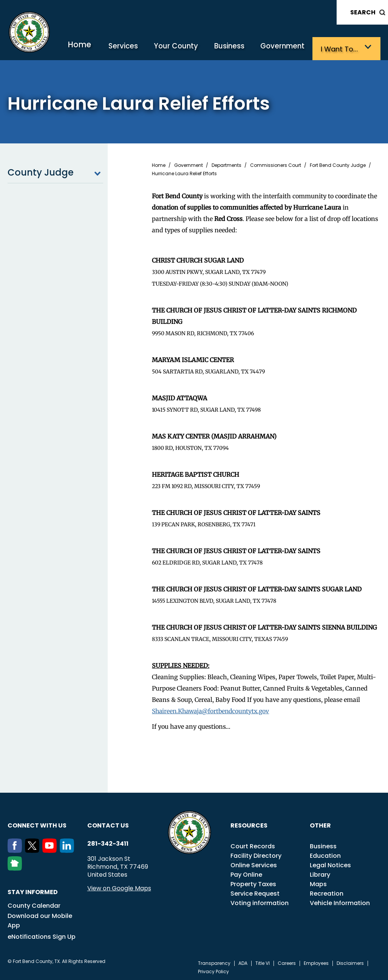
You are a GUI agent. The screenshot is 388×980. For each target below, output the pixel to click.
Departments (226, 164)
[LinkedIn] (68, 849)
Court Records (253, 845)
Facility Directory (256, 854)
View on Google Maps (119, 887)
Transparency (214, 962)
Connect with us (37, 824)
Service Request (255, 892)
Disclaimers (350, 962)
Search (363, 12)
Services (140, 48)
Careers (287, 962)
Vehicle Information (340, 901)
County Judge (55, 171)
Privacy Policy (213, 970)
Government (289, 48)
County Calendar (34, 904)
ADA (243, 962)
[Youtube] (51, 849)
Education (325, 854)
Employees (316, 962)
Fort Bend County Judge (338, 164)
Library (320, 873)
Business (239, 48)
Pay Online (246, 873)
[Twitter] (34, 849)
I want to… (342, 48)
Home (100, 47)
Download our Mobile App (40, 919)
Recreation (327, 892)
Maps (318, 883)
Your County (189, 48)
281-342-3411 (108, 842)
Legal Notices (330, 864)
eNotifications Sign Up (42, 935)
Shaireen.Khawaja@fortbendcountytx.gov (213, 710)
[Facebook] (16, 849)
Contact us (108, 824)
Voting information (260, 901)
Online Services (254, 864)
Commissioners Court (276, 164)
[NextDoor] (16, 867)
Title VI (263, 962)
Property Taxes (253, 883)
